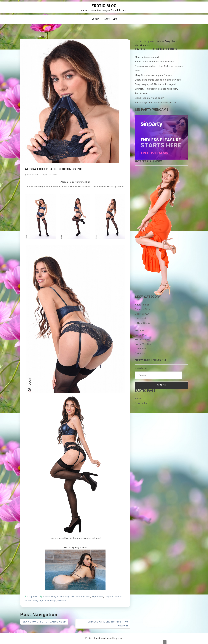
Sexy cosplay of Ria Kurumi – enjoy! (155, 84)
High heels (98, 597)
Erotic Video (142, 340)
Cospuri (142, 318)
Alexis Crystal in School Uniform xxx (155, 102)
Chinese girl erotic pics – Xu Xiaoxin (108, 624)
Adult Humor (142, 305)
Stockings (51, 601)
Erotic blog (104, 6)
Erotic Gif (140, 330)
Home (138, 41)
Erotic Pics (141, 335)
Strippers (32, 597)
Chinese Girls (142, 309)
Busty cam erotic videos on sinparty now (158, 80)
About (95, 19)
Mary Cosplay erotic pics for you (154, 75)
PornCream (141, 93)
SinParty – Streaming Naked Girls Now (157, 89)
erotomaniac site (81, 597)
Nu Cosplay (144, 323)
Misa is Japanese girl (147, 57)
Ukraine (62, 601)
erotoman (33, 175)
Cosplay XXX (142, 314)
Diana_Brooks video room (150, 98)
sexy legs (38, 601)
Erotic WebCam (144, 344)
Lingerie (109, 597)
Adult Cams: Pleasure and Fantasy (154, 62)
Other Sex (140, 349)
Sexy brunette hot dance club (44, 622)
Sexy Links (111, 19)
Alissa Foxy (50, 597)
